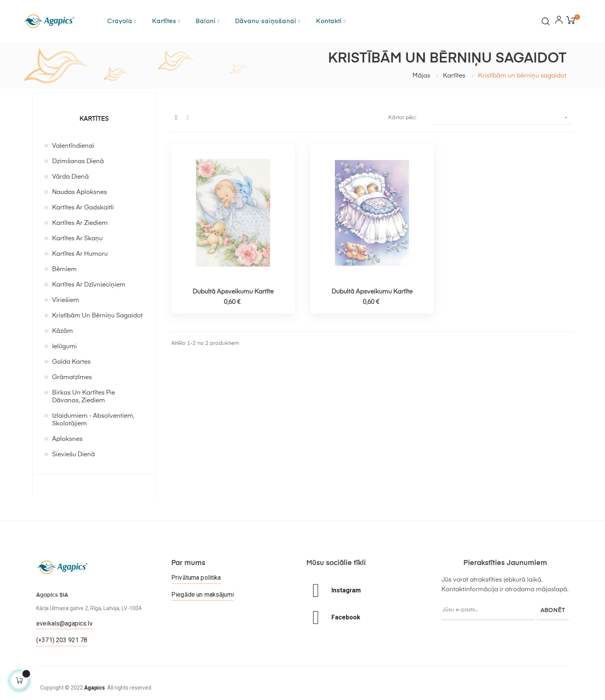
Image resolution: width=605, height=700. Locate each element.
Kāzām (63, 331)
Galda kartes (71, 362)
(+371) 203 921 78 (62, 640)
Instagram (346, 590)
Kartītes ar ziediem (80, 223)
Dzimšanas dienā (78, 162)
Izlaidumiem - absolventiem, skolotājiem (93, 420)
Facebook (346, 617)
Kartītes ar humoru (80, 254)
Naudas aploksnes (79, 192)
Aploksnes (67, 439)
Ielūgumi (64, 347)
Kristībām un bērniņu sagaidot (97, 316)
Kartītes (94, 119)
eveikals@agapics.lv (64, 623)
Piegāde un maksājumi (203, 595)
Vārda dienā (70, 177)
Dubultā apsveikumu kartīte (233, 292)
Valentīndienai (73, 146)
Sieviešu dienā (74, 455)
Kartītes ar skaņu (77, 239)
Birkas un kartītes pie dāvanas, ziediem (84, 397)
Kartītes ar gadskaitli (83, 208)
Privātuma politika (196, 578)
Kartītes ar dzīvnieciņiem (89, 285)
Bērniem (64, 270)
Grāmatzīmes (72, 378)
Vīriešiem (66, 300)
